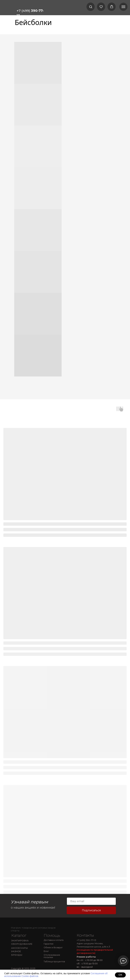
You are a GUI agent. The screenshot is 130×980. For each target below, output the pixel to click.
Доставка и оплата (54, 940)
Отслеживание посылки (52, 956)
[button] (91, 7)
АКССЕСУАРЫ (19, 948)
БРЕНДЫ (17, 955)
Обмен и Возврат (53, 948)
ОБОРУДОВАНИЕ (22, 944)
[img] (21, 923)
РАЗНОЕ (16, 951)
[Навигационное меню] (123, 7)
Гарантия (48, 944)
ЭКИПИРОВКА (20, 940)
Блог (46, 951)
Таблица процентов (54, 962)
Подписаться (91, 910)
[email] (91, 901)
